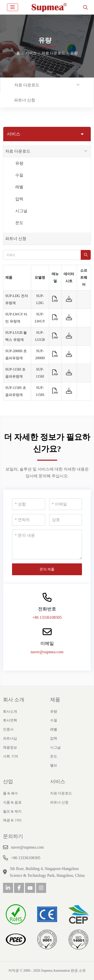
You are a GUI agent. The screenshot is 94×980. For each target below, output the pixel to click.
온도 (19, 223)
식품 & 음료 (12, 802)
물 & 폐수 (11, 793)
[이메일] (66, 504)
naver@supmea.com (47, 652)
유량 (19, 163)
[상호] (66, 520)
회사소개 (10, 712)
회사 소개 (14, 700)
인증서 (8, 729)
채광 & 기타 (12, 820)
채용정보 (10, 748)
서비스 (58, 781)
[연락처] (29, 520)
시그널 (21, 211)
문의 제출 (47, 569)
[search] (85, 7)
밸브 (54, 765)
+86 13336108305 (47, 617)
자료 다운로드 (27, 85)
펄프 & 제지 (12, 811)
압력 (19, 199)
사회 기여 (11, 756)
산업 (8, 781)
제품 (55, 700)
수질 (19, 175)
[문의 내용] (47, 545)
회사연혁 (10, 720)
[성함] (29, 504)
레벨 (19, 187)
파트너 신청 (25, 100)
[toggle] (13, 7)
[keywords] (42, 255)
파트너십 (10, 738)
